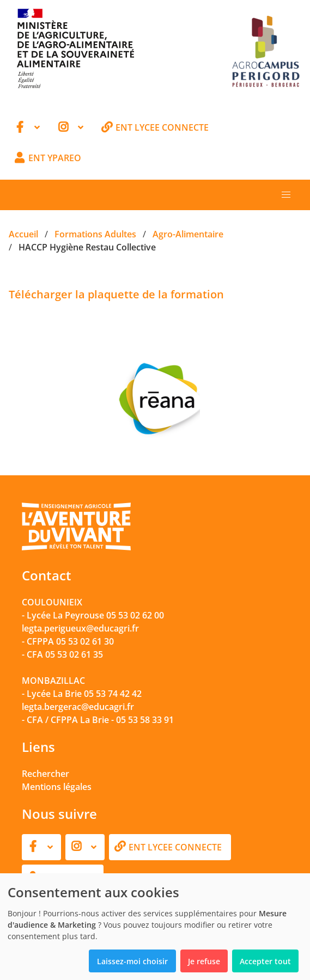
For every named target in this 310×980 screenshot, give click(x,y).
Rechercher (45, 774)
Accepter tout (265, 961)
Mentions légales (57, 787)
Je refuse (204, 961)
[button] (286, 195)
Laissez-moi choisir (132, 961)
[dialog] (155, 927)
